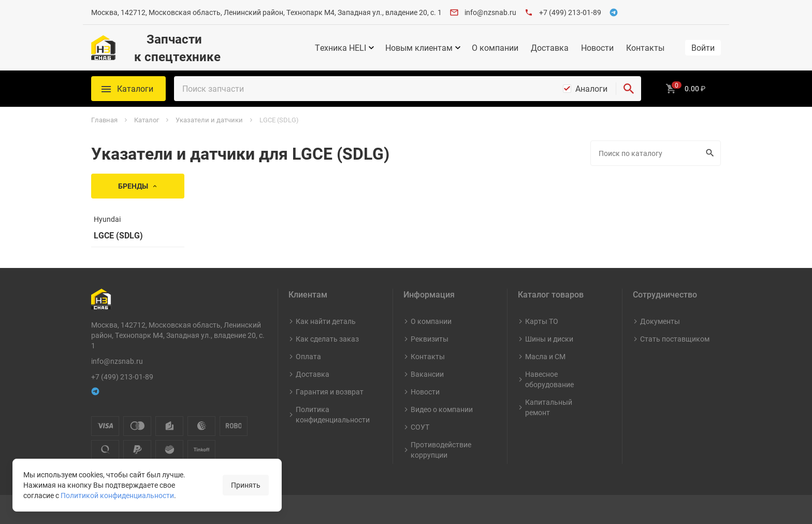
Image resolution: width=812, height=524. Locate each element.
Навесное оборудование (549, 379)
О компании (495, 48)
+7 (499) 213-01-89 (570, 12)
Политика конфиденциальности (333, 414)
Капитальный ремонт (549, 407)
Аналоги (591, 89)
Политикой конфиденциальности (117, 495)
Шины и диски (549, 339)
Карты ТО (542, 321)
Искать (709, 153)
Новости (597, 48)
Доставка (550, 48)
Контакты (645, 48)
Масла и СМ (545, 356)
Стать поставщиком (675, 339)
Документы (660, 321)
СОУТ (420, 427)
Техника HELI (340, 48)
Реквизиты (430, 339)
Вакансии (427, 374)
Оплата (308, 356)
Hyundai (107, 219)
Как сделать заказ (327, 339)
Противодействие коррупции (441, 450)
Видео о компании (442, 409)
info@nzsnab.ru (490, 12)
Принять (246, 485)
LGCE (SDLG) (118, 235)
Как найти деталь (326, 321)
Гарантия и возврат (330, 392)
